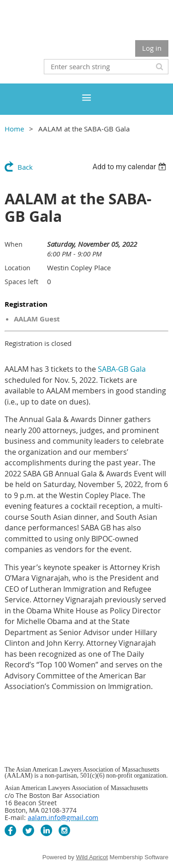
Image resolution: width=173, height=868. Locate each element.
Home (14, 129)
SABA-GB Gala (122, 369)
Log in (152, 48)
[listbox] (130, 167)
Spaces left (21, 282)
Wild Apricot (92, 857)
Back (25, 167)
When (14, 244)
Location (18, 268)
